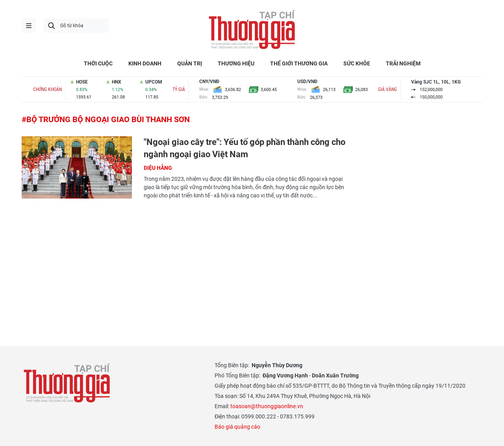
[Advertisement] (185, 263)
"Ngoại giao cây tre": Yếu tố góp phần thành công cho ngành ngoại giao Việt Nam (245, 148)
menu (29, 26)
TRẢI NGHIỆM (403, 63)
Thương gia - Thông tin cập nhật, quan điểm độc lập (252, 30)
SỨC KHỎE (357, 63)
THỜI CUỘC (98, 63)
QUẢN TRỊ (190, 63)
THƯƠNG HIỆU (236, 63)
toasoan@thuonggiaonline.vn (267, 406)
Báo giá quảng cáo (237, 427)
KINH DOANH (145, 63)
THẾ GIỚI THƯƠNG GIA (299, 63)
